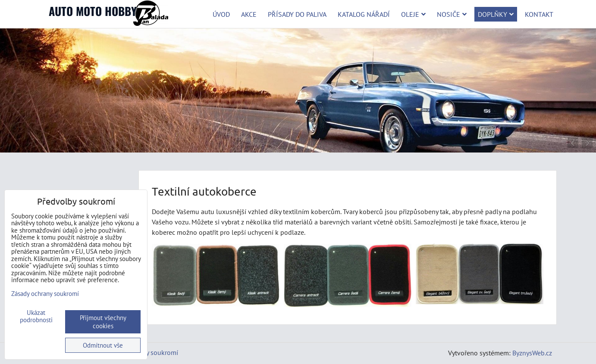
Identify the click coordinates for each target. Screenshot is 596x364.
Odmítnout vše (103, 345)
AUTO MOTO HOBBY (93, 11)
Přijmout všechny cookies (103, 322)
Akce (249, 14)
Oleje (413, 14)
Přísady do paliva (297, 14)
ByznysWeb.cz (532, 353)
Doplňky (496, 14)
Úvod (221, 14)
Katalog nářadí (364, 14)
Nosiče (452, 14)
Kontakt (539, 14)
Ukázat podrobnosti (36, 316)
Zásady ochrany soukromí (45, 294)
